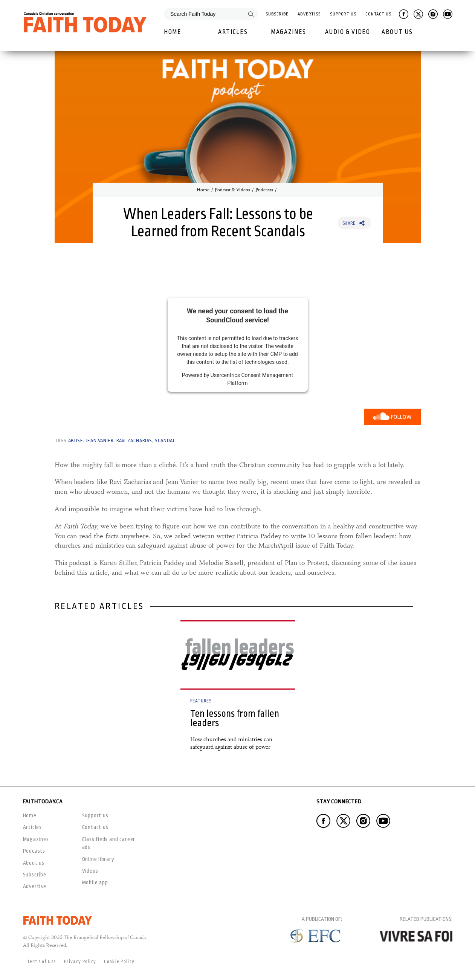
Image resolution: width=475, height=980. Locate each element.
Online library (98, 859)
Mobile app (95, 882)
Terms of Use (42, 962)
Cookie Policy (119, 962)
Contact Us (378, 14)
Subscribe (277, 14)
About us (34, 863)
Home (173, 32)
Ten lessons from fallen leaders (235, 718)
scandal (165, 440)
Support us (95, 815)
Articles (233, 32)
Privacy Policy (80, 962)
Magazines (289, 32)
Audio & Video (348, 32)
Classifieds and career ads (109, 843)
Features (201, 701)
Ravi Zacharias (134, 440)
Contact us (95, 827)
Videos (90, 871)
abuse (76, 440)
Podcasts (264, 190)
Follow (401, 417)
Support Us (343, 14)
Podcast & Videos (232, 190)
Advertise (309, 14)
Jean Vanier (100, 440)
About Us (397, 32)
